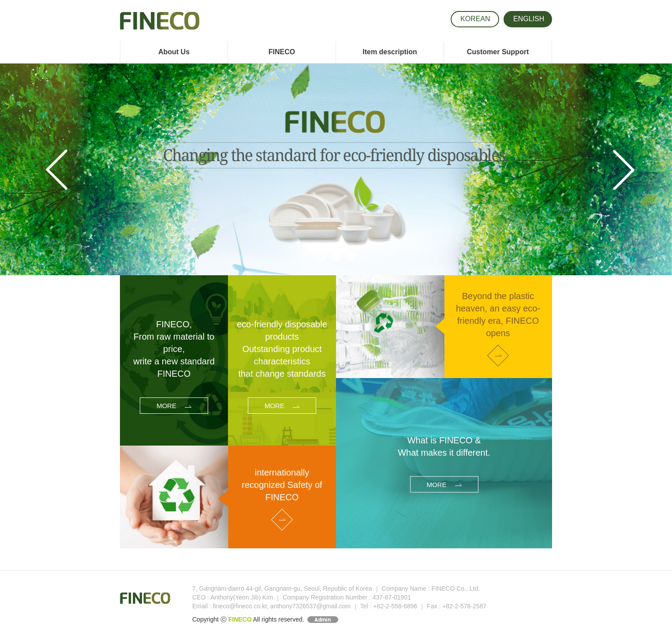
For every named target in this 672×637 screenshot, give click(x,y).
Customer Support (498, 52)
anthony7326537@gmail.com (310, 606)
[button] (50, 169)
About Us (174, 52)
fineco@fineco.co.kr (240, 606)
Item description (390, 52)
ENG (529, 19)
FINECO (282, 52)
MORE (174, 406)
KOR (475, 19)
